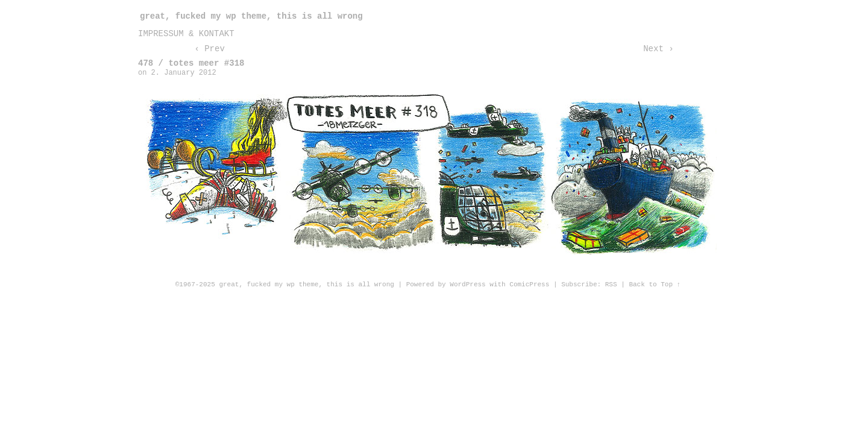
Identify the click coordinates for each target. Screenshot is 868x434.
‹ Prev (209, 49)
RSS (611, 285)
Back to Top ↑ (655, 285)
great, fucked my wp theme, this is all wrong (251, 16)
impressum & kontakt (186, 34)
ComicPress (529, 285)
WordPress (467, 285)
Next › (658, 49)
